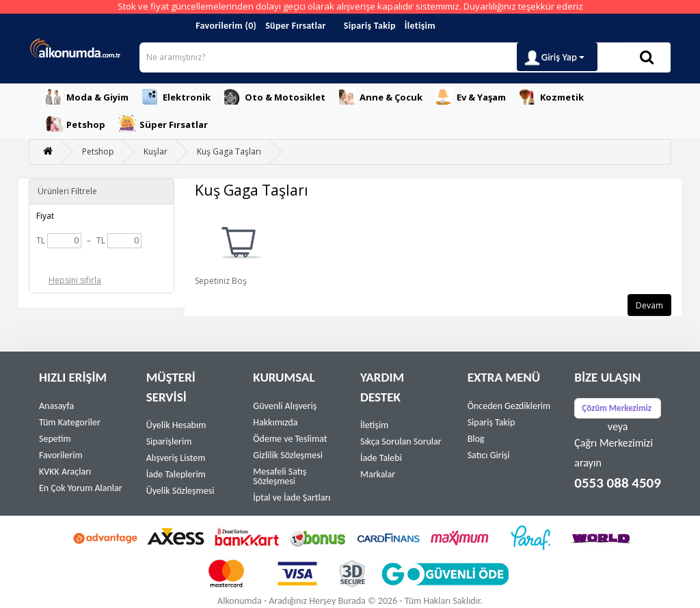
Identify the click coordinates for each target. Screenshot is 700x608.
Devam (649, 305)
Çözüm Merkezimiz (617, 408)
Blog (476, 439)
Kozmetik (552, 96)
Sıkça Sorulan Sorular (401, 441)
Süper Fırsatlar (296, 26)
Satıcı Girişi (489, 455)
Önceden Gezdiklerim (509, 406)
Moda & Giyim (87, 96)
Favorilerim (61, 455)
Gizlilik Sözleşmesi (288, 455)
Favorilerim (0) (226, 26)
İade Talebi (381, 458)
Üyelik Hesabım (176, 425)
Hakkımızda (275, 422)
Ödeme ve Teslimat (290, 439)
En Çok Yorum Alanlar (81, 488)
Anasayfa (56, 406)
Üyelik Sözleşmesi (180, 491)
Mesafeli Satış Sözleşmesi (280, 476)
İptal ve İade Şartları (292, 498)
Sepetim (55, 439)
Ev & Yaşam (471, 96)
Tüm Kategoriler (70, 422)
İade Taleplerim (176, 474)
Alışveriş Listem (176, 458)
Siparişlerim (169, 441)
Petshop (76, 123)
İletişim (420, 26)
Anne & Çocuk (381, 96)
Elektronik (176, 96)
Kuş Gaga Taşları (229, 151)
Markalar (378, 474)
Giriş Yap (554, 58)
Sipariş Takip (370, 26)
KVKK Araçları (65, 472)
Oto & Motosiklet (275, 96)
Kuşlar (156, 151)
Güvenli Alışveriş (285, 406)
